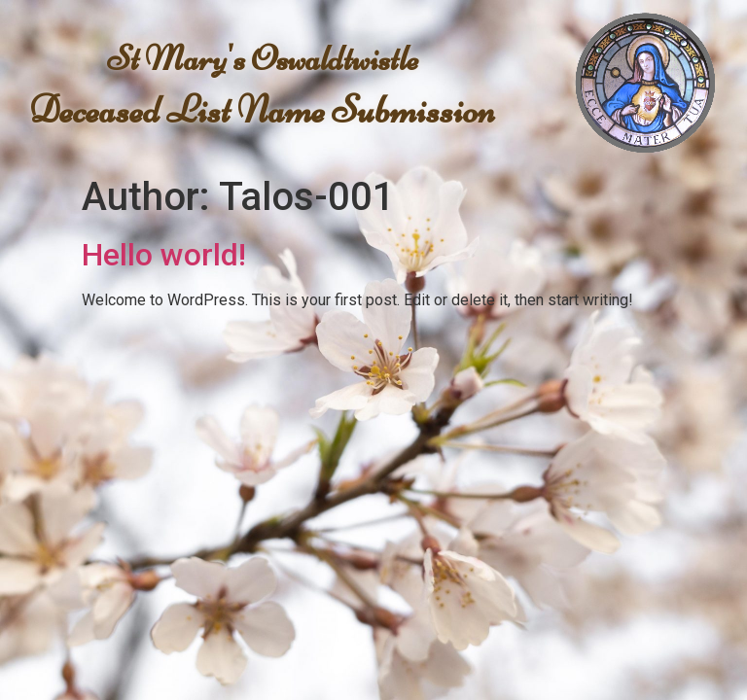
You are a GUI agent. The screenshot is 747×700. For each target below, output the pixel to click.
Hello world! (164, 255)
